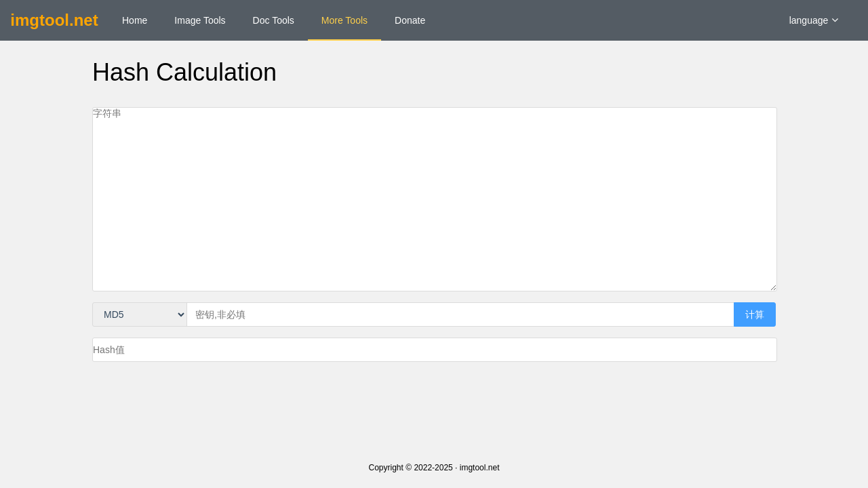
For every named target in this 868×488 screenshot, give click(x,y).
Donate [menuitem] (410, 20)
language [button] (814, 20)
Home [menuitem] (135, 20)
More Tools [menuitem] (344, 20)
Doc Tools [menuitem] (274, 20)
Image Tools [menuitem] (200, 20)
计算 (755, 314)
